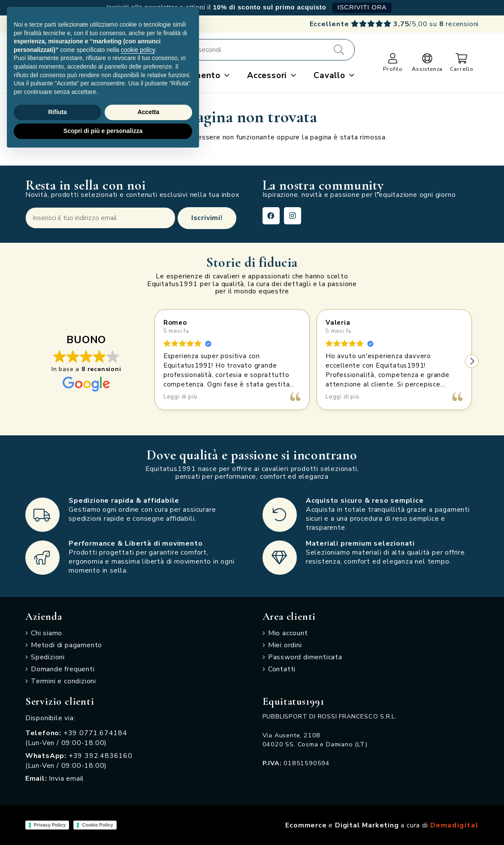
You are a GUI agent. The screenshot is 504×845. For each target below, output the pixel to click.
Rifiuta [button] (57, 112)
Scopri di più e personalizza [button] (103, 131)
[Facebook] (271, 216)
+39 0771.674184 (95, 733)
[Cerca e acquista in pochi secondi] (236, 50)
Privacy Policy (50, 825)
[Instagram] (293, 216)
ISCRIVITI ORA (362, 7)
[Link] (393, 58)
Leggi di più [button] (180, 397)
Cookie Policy (97, 825)
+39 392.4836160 (101, 756)
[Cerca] (339, 50)
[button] (225, 75)
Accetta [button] (149, 112)
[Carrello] (462, 58)
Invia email (66, 779)
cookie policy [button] (138, 50)
